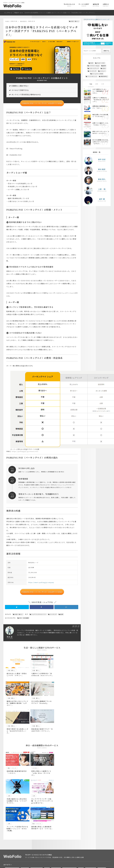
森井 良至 (102, 159)
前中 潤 (102, 199)
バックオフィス (92, 76)
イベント (102, 827)
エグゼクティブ (27, 830)
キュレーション (54, 830)
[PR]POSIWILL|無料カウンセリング (97, 19)
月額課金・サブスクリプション (75, 852)
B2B (92, 63)
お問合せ (106, 5)
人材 (48, 813)
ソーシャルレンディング (74, 833)
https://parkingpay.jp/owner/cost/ (25, 451)
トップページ (8, 13)
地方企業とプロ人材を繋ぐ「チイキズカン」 (100, 116)
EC (34, 827)
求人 (101, 838)
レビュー (103, 71)
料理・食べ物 (91, 813)
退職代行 (10, 841)
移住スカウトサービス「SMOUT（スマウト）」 (101, 132)
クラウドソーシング (70, 830)
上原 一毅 (102, 189)
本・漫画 (103, 813)
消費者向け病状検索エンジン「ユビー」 (100, 107)
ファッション (25, 835)
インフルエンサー (13, 830)
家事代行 (75, 838)
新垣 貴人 (102, 179)
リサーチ (86, 835)
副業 (62, 614)
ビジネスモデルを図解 (24, 852)
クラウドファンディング (87, 830)
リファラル (96, 835)
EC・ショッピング (13, 813)
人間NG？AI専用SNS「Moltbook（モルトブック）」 (101, 100)
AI (8, 827)
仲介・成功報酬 (24, 618)
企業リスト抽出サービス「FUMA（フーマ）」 (100, 124)
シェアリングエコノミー (39, 614)
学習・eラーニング (70, 813)
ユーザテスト (75, 835)
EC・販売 (10, 852)
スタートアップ (94, 68)
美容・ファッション (26, 816)
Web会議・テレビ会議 (78, 827)
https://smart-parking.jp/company (41, 582)
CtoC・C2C (101, 63)
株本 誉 (10, 637)
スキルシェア (45, 833)
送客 (90, 852)
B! (66, 607)
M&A (51, 827)
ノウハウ (88, 833)
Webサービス (19, 13)
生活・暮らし (75, 21)
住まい (43, 838)
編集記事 (96, 5)
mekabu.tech (54, 865)
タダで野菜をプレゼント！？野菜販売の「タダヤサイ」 (100, 91)
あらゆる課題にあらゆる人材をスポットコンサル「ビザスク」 (100, 142)
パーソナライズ (12, 835)
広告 (50, 852)
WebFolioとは (69, 5)
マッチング (53, 614)
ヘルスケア (37, 835)
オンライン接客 (41, 830)
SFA (66, 827)
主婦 (18, 838)
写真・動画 (57, 813)
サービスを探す (84, 5)
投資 (82, 813)
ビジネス (26, 813)
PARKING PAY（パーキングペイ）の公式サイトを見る (42, 103)
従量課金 (59, 852)
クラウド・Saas (94, 66)
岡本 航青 (102, 169)
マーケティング (37, 813)
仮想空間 (34, 838)
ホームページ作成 (97, 74)
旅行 (83, 838)
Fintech (42, 827)
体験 (51, 838)
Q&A (104, 68)
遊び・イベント (41, 816)
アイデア (92, 827)
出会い (59, 838)
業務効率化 (104, 76)
